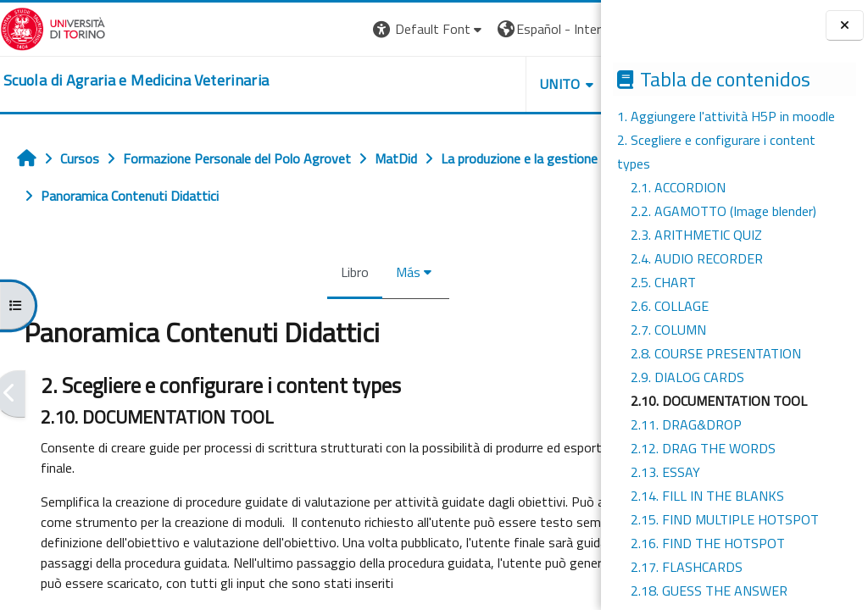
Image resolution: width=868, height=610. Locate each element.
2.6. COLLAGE (670, 306)
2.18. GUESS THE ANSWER (709, 591)
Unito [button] (403, 84)
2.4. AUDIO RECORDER (697, 258)
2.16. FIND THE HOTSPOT (708, 543)
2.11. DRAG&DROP (686, 424)
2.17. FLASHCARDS (687, 567)
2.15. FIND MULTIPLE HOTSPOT (725, 519)
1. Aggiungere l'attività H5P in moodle (726, 116)
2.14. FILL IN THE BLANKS (707, 496)
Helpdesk (498, 84)
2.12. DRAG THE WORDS (703, 448)
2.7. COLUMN (668, 330)
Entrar (570, 29)
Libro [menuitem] (276, 272)
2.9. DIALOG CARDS (687, 377)
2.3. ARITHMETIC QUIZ (696, 235)
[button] (271, 29)
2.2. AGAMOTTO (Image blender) (723, 211)
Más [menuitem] (329, 272)
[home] (136, 80)
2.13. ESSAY (665, 472)
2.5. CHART (663, 282)
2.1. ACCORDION (678, 187)
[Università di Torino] (53, 27)
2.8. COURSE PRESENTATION (716, 353)
